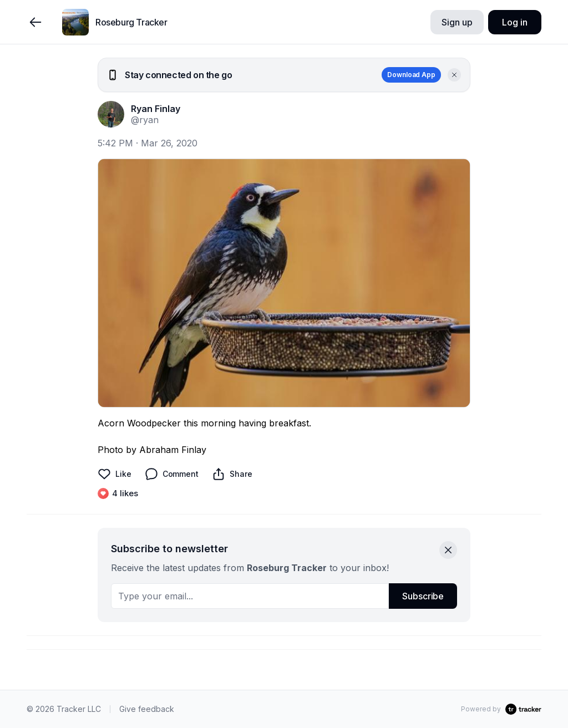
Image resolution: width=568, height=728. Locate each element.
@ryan (145, 120)
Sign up (457, 22)
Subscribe (423, 596)
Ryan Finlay (156, 109)
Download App (411, 75)
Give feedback (147, 709)
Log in (514, 22)
